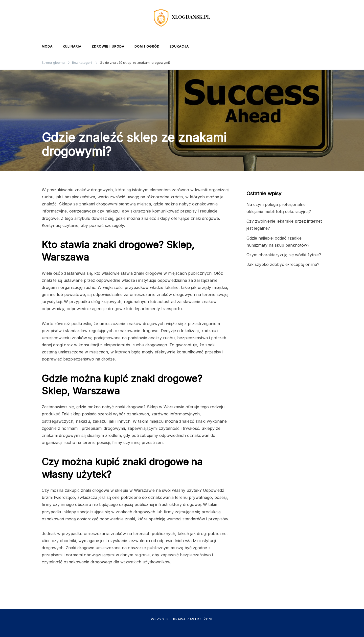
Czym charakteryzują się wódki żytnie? (284, 255)
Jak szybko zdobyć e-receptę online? (283, 264)
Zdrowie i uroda (108, 46)
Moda (47, 46)
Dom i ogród (147, 46)
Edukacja (179, 46)
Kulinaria (72, 46)
